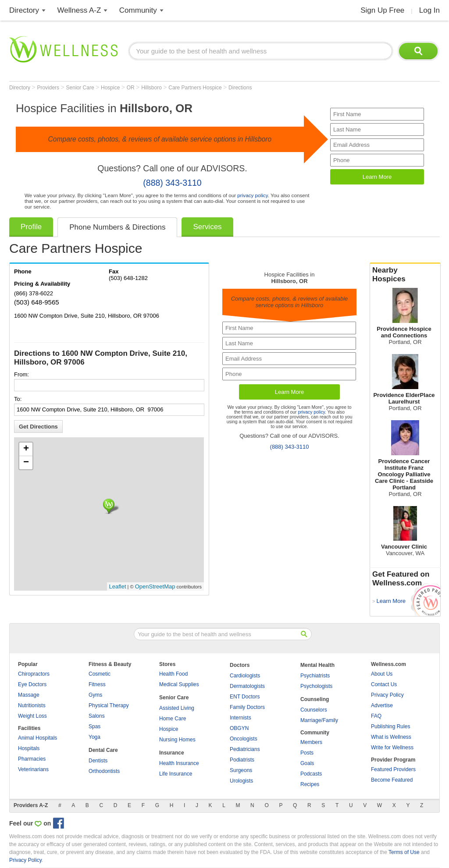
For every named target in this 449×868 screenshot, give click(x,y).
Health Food (173, 674)
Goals (307, 763)
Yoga (94, 737)
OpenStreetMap (155, 586)
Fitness (97, 684)
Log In (429, 10)
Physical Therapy (109, 705)
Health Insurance (179, 763)
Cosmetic (100, 674)
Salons (97, 716)
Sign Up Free (382, 10)
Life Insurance (176, 774)
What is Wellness (391, 737)
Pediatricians (245, 749)
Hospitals (29, 748)
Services (207, 227)
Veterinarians (33, 769)
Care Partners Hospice (196, 88)
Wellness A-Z (79, 10)
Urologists (241, 781)
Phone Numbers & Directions (117, 227)
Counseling (315, 699)
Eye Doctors (32, 684)
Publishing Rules (390, 726)
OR (131, 88)
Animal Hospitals (37, 738)
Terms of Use (404, 852)
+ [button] (26, 449)
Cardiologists (245, 676)
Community (138, 10)
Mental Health (317, 665)
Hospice (111, 88)
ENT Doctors (245, 697)
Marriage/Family (319, 720)
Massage (29, 695)
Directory (24, 10)
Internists (241, 718)
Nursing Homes (177, 740)
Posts (307, 753)
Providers (49, 88)
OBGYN (239, 728)
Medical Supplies (179, 684)
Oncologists (244, 739)
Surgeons (241, 770)
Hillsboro (152, 88)
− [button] (26, 463)
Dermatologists (247, 686)
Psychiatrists (315, 676)
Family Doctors (247, 707)
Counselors (314, 710)
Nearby (405, 275)
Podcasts (311, 774)
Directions (240, 88)
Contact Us (384, 684)
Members (311, 742)
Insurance (172, 753)
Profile (31, 227)
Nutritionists (32, 705)
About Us (382, 674)
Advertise (382, 705)
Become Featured (392, 780)
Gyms (95, 695)
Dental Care (103, 750)
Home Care (173, 719)
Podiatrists (242, 760)
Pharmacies (32, 759)
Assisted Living (177, 708)
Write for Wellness (392, 748)
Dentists (98, 761)
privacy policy (252, 195)
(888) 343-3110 (172, 183)
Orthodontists (104, 771)
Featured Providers (393, 769)
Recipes (310, 784)
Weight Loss (32, 716)
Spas (94, 726)
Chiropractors (34, 674)
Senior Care (81, 88)
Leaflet (118, 586)
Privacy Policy (387, 695)
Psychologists (316, 686)
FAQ (376, 716)
